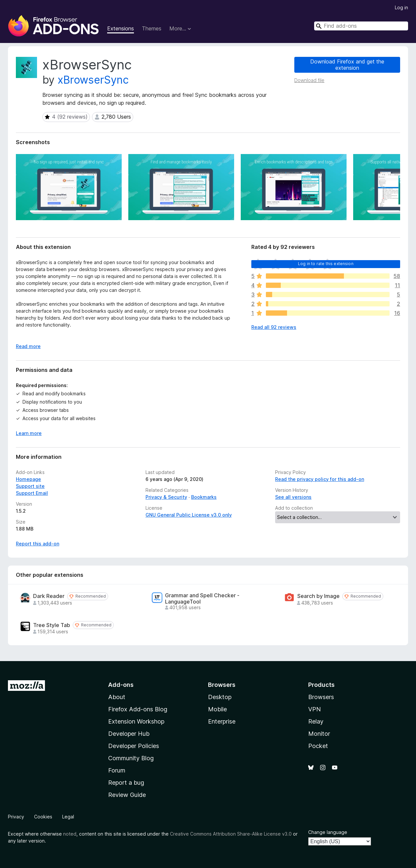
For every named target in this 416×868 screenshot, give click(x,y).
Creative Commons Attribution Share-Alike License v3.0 (231, 834)
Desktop (220, 697)
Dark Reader (49, 596)
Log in (401, 7)
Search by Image (318, 596)
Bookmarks (204, 497)
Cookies (43, 817)
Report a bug (126, 783)
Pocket (318, 746)
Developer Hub (129, 734)
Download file (309, 80)
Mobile (217, 709)
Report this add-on (38, 544)
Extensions (121, 28)
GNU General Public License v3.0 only (189, 515)
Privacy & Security (166, 497)
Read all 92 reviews (274, 327)
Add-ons (121, 685)
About (117, 697)
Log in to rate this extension (326, 264)
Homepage (28, 479)
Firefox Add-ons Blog (138, 709)
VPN (314, 709)
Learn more (29, 433)
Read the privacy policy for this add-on (320, 479)
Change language (328, 832)
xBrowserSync (93, 80)
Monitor (319, 734)
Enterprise (222, 721)
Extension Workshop (136, 721)
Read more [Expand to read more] (28, 346)
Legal (68, 817)
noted (70, 834)
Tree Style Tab (52, 625)
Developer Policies (134, 746)
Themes (152, 28)
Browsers (321, 697)
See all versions (293, 497)
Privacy (16, 817)
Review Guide (127, 795)
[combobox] (361, 26)
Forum (117, 770)
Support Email (32, 493)
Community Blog (131, 758)
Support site (30, 486)
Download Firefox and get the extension (347, 65)
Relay (316, 721)
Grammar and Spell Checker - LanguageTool (202, 599)
